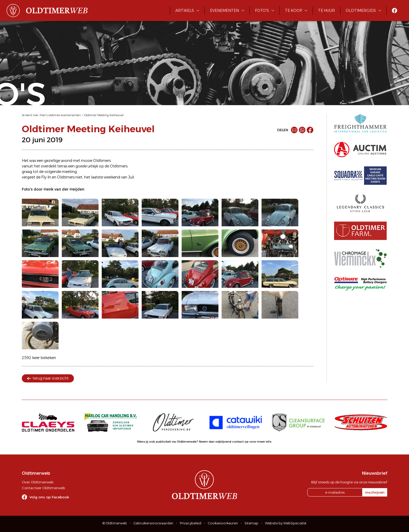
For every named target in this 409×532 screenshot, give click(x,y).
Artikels (185, 11)
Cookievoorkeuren (223, 523)
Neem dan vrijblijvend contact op (224, 442)
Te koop (293, 11)
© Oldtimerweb (115, 523)
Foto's (262, 11)
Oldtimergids (361, 11)
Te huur (326, 11)
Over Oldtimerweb (38, 482)
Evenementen (224, 11)
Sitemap (251, 523)
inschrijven (375, 492)
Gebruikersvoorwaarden (153, 523)
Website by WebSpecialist (286, 523)
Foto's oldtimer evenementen (60, 115)
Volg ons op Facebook (49, 497)
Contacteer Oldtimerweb (43, 488)
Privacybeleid (191, 523)
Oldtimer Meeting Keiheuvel (104, 115)
